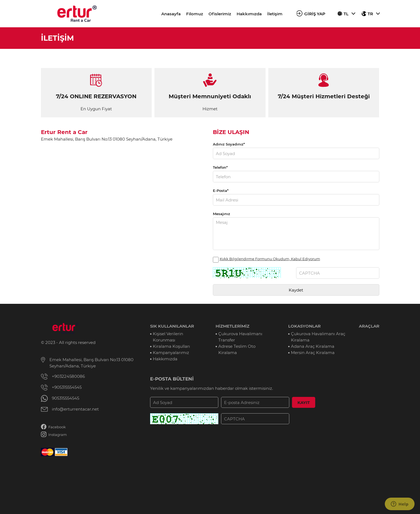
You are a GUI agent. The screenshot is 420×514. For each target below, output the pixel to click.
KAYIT (304, 402)
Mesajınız (221, 214)
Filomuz (195, 14)
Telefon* (220, 167)
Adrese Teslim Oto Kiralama (237, 349)
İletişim (275, 14)
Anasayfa (171, 14)
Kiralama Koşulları (171, 346)
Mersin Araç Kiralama (313, 353)
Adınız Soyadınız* (229, 144)
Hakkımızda (249, 14)
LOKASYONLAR (304, 326)
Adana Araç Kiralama (313, 346)
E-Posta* (221, 191)
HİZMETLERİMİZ (233, 326)
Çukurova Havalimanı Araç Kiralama (318, 337)
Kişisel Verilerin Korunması (168, 337)
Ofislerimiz (220, 14)
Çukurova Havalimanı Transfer (240, 337)
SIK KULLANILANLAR (172, 326)
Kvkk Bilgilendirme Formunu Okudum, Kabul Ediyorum (270, 259)
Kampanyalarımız (171, 353)
